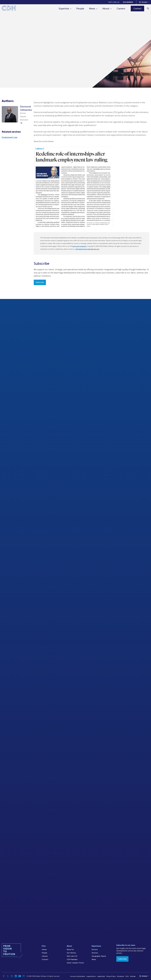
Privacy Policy (111, 976)
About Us (70, 950)
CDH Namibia (128, 2)
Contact (45, 959)
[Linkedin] (16, 976)
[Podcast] (24, 976)
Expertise (64, 9)
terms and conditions (79, 246)
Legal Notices (91, 976)
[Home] (9, 9)
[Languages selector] (144, 2)
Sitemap (133, 976)
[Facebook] (4, 976)
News (92, 9)
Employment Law (10, 137)
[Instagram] (12, 976)
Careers (121, 9)
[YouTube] (20, 976)
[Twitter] (8, 976)
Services (95, 953)
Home (44, 950)
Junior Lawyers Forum (75, 963)
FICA (127, 976)
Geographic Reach (99, 956)
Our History (71, 953)
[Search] (148, 8)
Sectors (95, 950)
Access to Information (78, 976)
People (80, 9)
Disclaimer (121, 976)
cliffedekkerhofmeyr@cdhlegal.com (87, 249)
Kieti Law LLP (114, 2)
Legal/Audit (101, 976)
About (106, 9)
